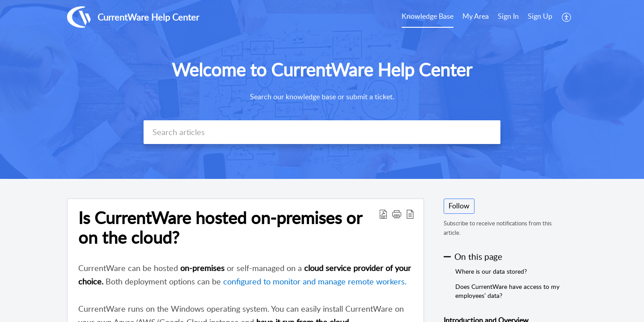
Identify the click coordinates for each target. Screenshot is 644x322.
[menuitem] (428, 17)
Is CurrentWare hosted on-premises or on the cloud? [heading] (220, 228)
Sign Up (540, 16)
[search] (322, 132)
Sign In (508, 16)
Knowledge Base (428, 16)
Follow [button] (459, 206)
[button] (567, 17)
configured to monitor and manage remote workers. (315, 281)
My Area (476, 16)
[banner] (322, 89)
